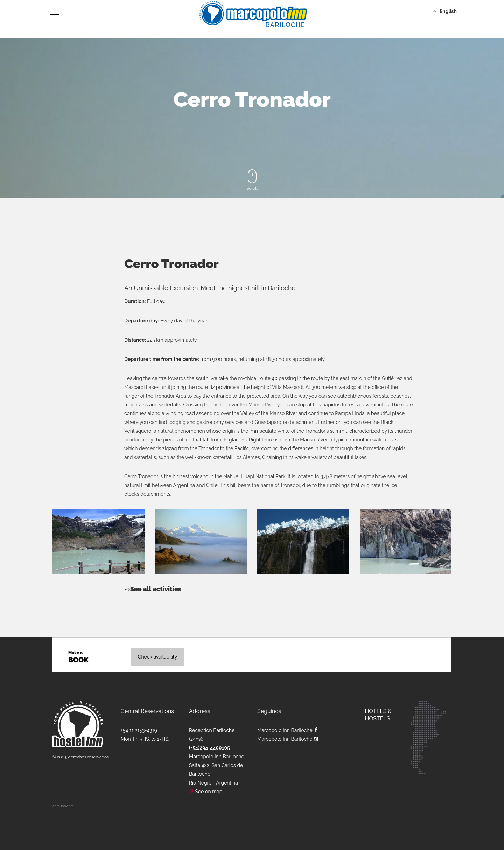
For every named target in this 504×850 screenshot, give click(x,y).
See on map (209, 792)
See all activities (156, 589)
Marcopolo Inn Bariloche (288, 730)
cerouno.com (63, 806)
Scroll (252, 180)
